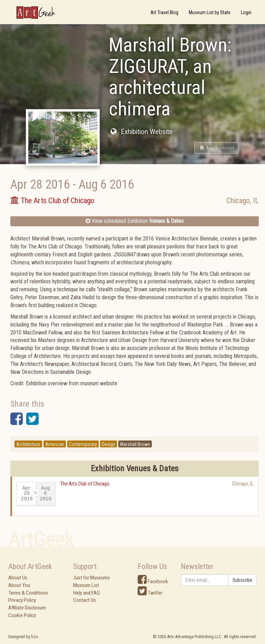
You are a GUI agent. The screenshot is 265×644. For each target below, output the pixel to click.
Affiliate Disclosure (27, 608)
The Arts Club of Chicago (85, 484)
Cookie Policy (22, 615)
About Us (18, 578)
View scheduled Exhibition (135, 221)
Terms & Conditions (28, 593)
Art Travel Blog (164, 12)
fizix (35, 637)
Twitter (150, 593)
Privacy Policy (22, 600)
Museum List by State (210, 12)
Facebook (153, 581)
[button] (217, 148)
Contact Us (85, 600)
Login (246, 12)
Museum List (86, 585)
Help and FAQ (86, 593)
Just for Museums (91, 578)
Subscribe (242, 580)
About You (19, 585)
